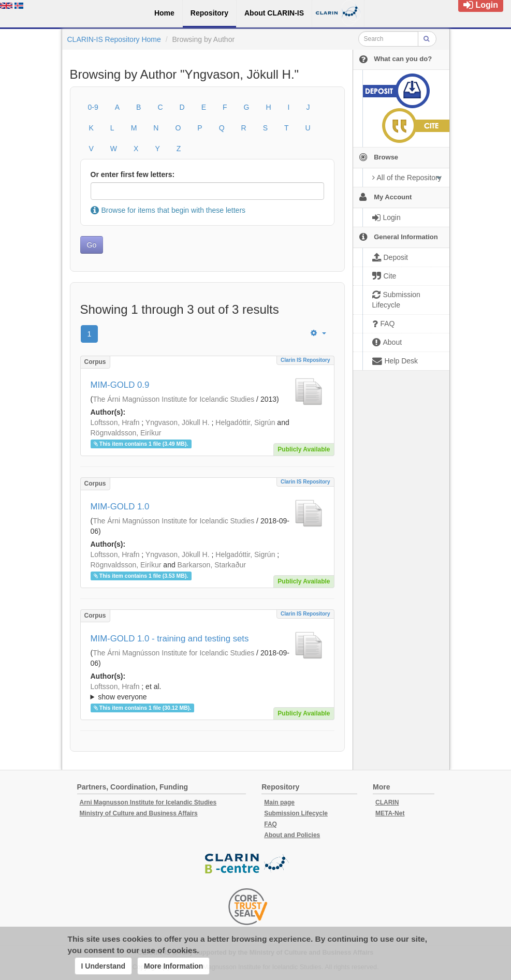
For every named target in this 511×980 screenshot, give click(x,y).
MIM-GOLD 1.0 (120, 507)
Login (481, 5)
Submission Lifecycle (296, 813)
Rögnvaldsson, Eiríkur (126, 433)
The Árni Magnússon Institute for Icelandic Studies (173, 399)
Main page (279, 802)
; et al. (207, 692)
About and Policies (292, 835)
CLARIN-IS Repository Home (114, 39)
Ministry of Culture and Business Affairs (139, 813)
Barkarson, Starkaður (212, 565)
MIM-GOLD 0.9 (120, 385)
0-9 (93, 107)
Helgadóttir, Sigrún (245, 422)
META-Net (390, 813)
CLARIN (387, 802)
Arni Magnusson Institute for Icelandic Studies (148, 802)
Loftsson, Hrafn (115, 422)
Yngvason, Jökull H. (178, 422)
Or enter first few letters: (133, 174)
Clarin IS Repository (305, 360)
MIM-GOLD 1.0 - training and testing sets (170, 639)
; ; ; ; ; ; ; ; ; (207, 692)
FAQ (271, 824)
